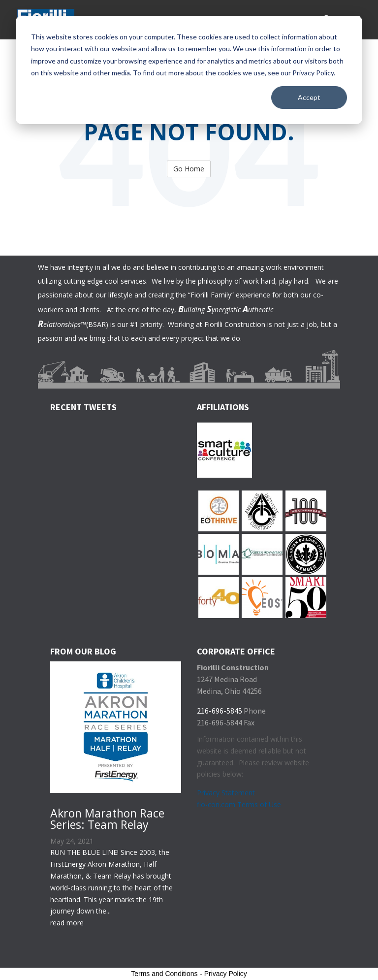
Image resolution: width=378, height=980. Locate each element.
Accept (309, 97)
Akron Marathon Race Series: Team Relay (107, 819)
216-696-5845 (220, 711)
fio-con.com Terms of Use (239, 804)
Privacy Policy (226, 974)
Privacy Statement (226, 793)
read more (67, 923)
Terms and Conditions (164, 974)
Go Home (189, 169)
